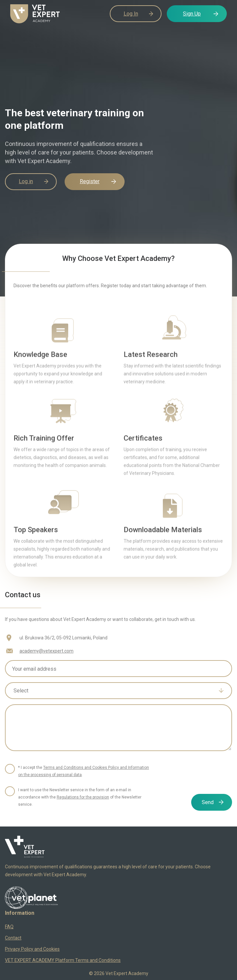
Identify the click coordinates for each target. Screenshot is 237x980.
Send (208, 802)
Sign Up (192, 14)
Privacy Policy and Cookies (32, 949)
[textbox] (114, 691)
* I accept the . (84, 771)
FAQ (9, 927)
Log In (131, 14)
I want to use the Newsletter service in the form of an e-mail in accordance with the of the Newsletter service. (80, 797)
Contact (13, 938)
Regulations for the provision (83, 797)
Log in (26, 181)
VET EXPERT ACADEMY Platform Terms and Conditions (63, 960)
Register (90, 181)
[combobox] (118, 691)
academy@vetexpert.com (46, 651)
